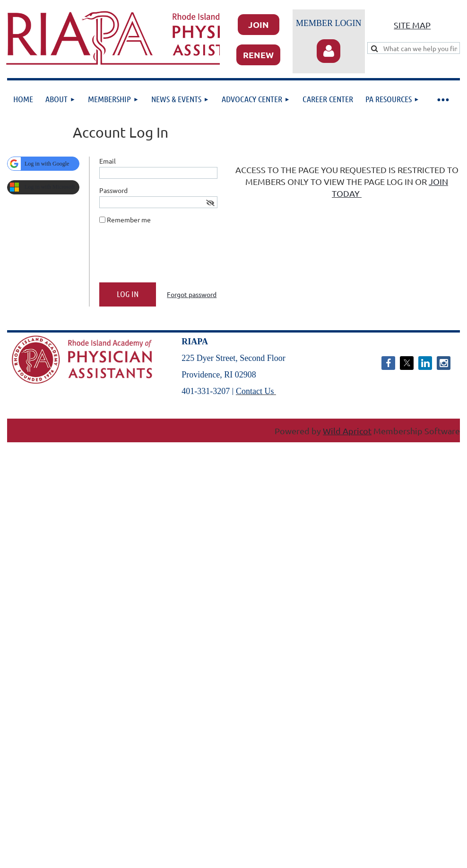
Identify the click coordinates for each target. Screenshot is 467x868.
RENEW (258, 55)
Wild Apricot (347, 431)
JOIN (259, 24)
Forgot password (192, 294)
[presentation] (171, 257)
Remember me (129, 219)
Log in (329, 51)
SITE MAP (412, 25)
